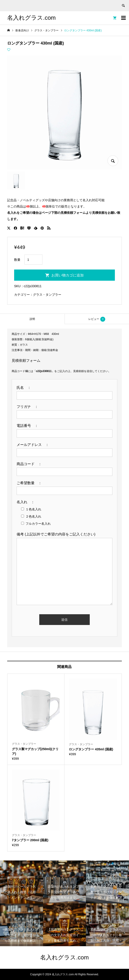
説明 (32, 319)
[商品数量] (33, 260)
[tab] (32, 319)
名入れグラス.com (31, 18)
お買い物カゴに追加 (68, 275)
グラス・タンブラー (47, 295)
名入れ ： (27, 502)
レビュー (97, 319)
